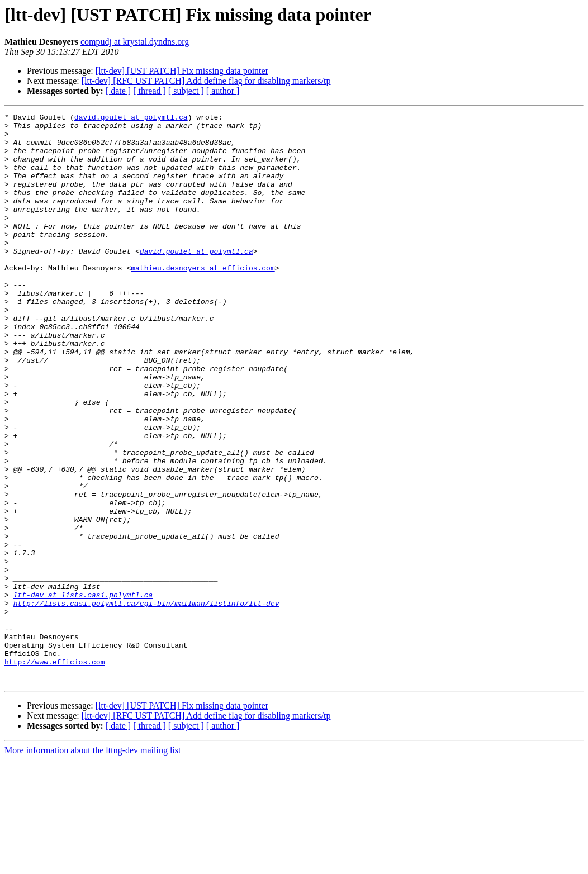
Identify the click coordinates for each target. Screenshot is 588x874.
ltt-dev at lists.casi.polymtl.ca (83, 692)
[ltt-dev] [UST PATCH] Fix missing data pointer (182, 71)
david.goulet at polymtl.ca (131, 118)
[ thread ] (150, 91)
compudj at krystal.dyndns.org (135, 42)
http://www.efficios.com (54, 772)
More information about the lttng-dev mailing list (93, 864)
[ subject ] (186, 91)
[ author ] (223, 91)
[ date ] (118, 91)
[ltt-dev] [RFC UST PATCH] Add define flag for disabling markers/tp (206, 81)
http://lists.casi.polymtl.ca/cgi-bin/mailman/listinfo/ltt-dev (146, 702)
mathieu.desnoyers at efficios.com (203, 300)
